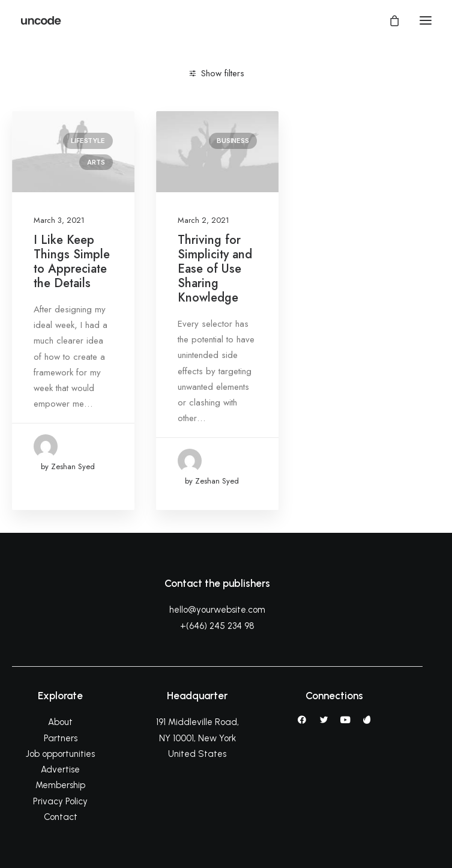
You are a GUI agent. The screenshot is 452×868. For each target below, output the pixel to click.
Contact (61, 817)
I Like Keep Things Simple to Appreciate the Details (72, 262)
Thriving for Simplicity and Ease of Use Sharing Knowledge (215, 269)
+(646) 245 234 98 (217, 626)
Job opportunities (60, 754)
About (60, 722)
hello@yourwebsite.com (217, 610)
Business (233, 141)
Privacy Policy (60, 801)
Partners (61, 738)
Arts (96, 162)
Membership (60, 785)
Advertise (60, 769)
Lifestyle (88, 141)
